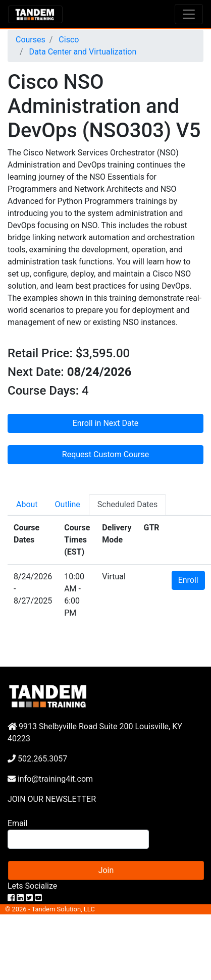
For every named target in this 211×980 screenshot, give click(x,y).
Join (106, 870)
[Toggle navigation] (189, 14)
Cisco (68, 40)
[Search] (78, 839)
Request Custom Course (105, 454)
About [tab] (27, 504)
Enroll (188, 580)
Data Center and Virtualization (82, 52)
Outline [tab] (68, 504)
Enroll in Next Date (106, 423)
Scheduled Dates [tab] (128, 504)
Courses (31, 40)
